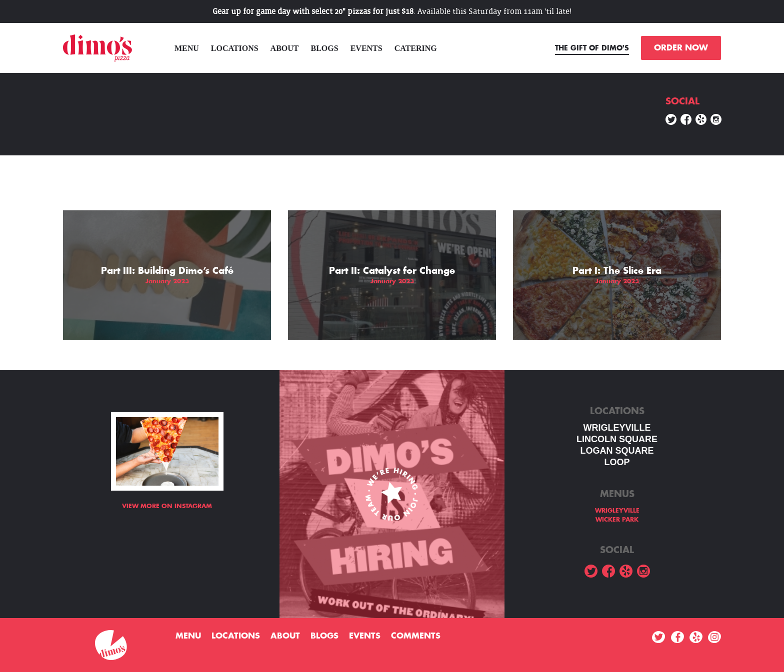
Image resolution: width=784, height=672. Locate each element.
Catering (416, 48)
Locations (235, 48)
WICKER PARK (617, 520)
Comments (416, 636)
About (285, 48)
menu (187, 48)
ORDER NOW (681, 48)
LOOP (617, 462)
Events (366, 48)
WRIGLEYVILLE (617, 428)
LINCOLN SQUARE (617, 439)
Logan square (617, 451)
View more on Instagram (167, 506)
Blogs (325, 48)
